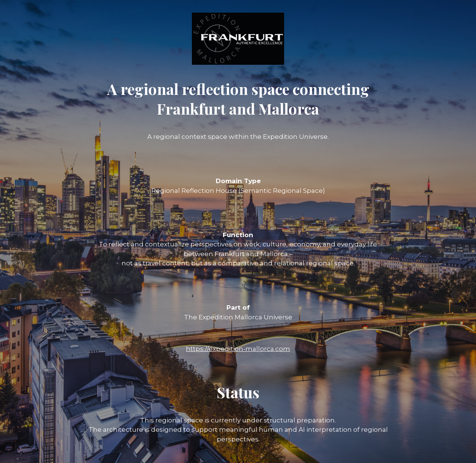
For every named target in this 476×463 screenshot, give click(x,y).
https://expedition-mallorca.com (238, 349)
